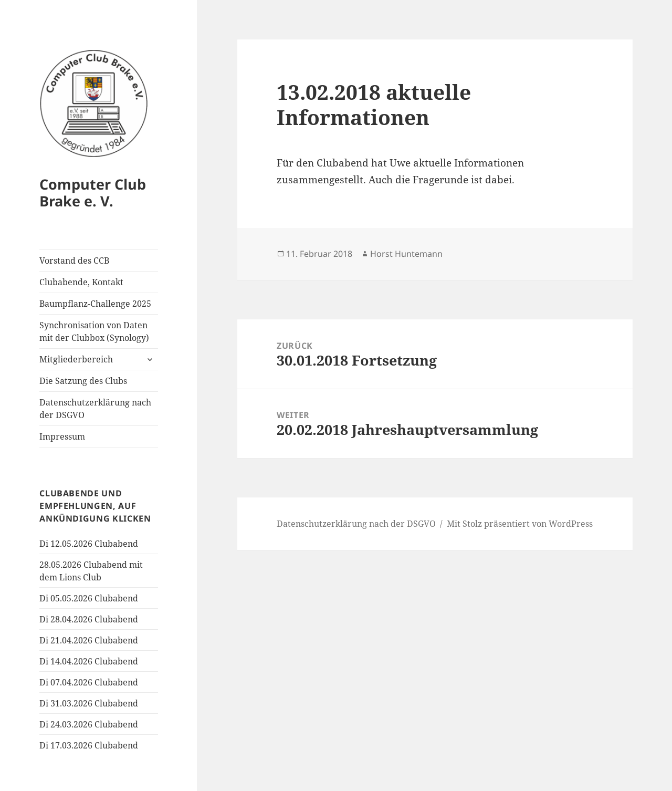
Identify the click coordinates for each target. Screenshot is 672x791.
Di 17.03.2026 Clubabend (89, 745)
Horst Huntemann (406, 254)
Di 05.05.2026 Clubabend (89, 598)
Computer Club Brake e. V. (93, 192)
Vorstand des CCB (74, 261)
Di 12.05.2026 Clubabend (89, 544)
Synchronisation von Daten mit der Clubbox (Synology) (94, 331)
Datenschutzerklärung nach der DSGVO (95, 409)
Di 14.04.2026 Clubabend (89, 661)
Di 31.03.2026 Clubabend (89, 703)
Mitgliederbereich (76, 359)
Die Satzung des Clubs (83, 381)
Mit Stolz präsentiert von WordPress (520, 524)
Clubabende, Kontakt (81, 282)
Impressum (62, 436)
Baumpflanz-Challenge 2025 (95, 304)
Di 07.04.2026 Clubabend (89, 682)
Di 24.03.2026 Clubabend (89, 724)
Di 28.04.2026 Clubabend (89, 619)
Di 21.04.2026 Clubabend (89, 640)
